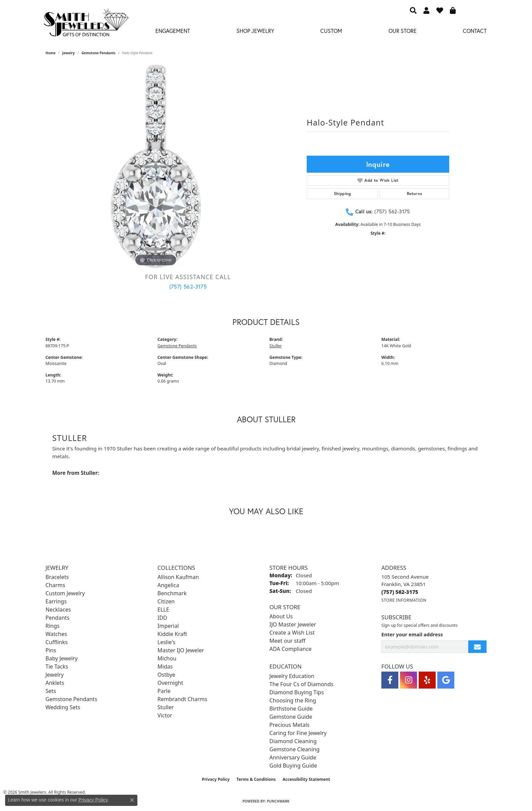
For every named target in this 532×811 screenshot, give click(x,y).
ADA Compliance (290, 649)
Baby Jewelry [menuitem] (62, 658)
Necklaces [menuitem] (58, 610)
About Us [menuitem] (281, 616)
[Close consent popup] (132, 800)
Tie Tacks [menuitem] (57, 667)
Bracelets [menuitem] (57, 577)
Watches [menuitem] (56, 634)
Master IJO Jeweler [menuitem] (181, 650)
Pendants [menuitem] (58, 618)
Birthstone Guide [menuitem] (291, 709)
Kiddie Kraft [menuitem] (172, 634)
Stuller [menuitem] (166, 707)
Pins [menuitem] (51, 650)
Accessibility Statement (306, 779)
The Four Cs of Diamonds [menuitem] (301, 684)
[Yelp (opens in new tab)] (427, 680)
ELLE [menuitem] (163, 610)
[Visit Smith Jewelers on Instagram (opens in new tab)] (408, 680)
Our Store (403, 31)
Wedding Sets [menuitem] (63, 707)
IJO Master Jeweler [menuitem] (293, 624)
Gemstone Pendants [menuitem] (71, 699)
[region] (156, 166)
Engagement (173, 31)
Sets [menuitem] (51, 691)
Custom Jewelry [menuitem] (65, 593)
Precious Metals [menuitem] (289, 725)
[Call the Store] (400, 592)
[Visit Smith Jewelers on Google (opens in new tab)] (446, 680)
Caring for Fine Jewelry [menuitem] (298, 733)
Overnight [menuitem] (170, 683)
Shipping (343, 194)
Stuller (276, 346)
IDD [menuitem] (162, 618)
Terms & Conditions (256, 779)
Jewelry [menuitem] (55, 675)
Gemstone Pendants (99, 53)
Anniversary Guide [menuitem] (293, 757)
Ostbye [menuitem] (166, 675)
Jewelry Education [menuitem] (292, 676)
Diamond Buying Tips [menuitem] (297, 692)
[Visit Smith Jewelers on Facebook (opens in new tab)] (390, 680)
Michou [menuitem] (167, 658)
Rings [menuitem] (52, 626)
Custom (331, 31)
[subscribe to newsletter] (477, 647)
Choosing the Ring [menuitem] (293, 700)
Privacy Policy (216, 779)
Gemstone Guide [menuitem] (291, 717)
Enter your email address (412, 634)
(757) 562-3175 (188, 286)
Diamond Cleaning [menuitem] (293, 741)
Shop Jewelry (255, 31)
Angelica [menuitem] (168, 585)
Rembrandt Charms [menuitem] (182, 699)
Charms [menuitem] (55, 585)
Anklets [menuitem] (55, 683)
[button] (413, 10)
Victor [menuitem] (165, 715)
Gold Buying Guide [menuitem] (293, 766)
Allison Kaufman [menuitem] (178, 577)
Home (51, 53)
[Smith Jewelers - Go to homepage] (86, 24)
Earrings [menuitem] (56, 601)
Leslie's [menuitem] (166, 642)
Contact (475, 31)
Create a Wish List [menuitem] (292, 633)
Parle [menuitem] (164, 691)
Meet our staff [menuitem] (287, 641)
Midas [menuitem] (165, 667)
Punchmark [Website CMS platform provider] (278, 801)
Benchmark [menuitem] (172, 593)
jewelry (68, 53)
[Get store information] (404, 600)
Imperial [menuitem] (168, 626)
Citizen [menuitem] (166, 601)
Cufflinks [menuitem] (56, 642)
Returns (415, 194)
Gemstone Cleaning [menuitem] (294, 749)
